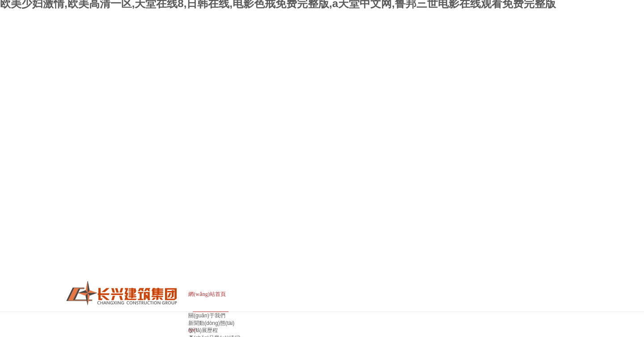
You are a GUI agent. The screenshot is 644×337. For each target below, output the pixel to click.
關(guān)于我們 (207, 316)
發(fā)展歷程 (203, 330)
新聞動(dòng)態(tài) (211, 323)
